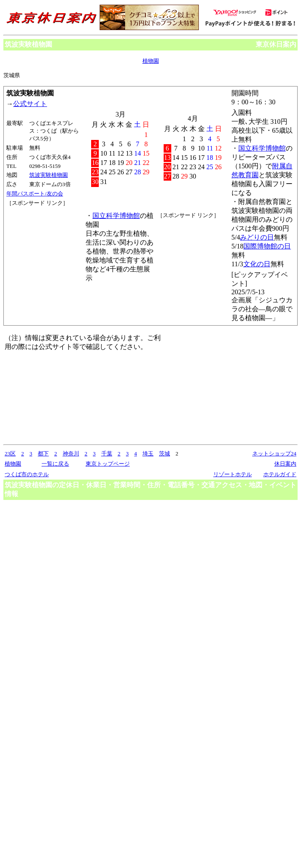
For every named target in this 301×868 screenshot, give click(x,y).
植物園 (151, 61)
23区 (10, 454)
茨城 (164, 454)
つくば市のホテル (27, 474)
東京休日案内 (276, 44)
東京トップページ (108, 464)
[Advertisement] (45, 239)
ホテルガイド (280, 474)
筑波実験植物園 (49, 175)
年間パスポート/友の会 (35, 194)
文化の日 (257, 264)
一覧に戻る (55, 464)
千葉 (107, 454)
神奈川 (71, 454)
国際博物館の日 (267, 246)
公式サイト (30, 104)
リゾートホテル (233, 474)
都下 (43, 454)
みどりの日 (257, 237)
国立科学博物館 (262, 148)
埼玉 (148, 454)
